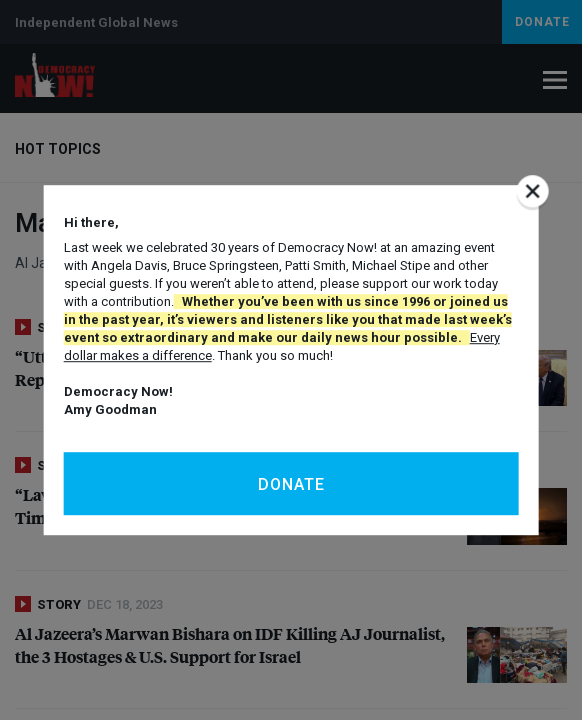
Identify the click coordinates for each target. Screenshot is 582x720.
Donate (291, 484)
